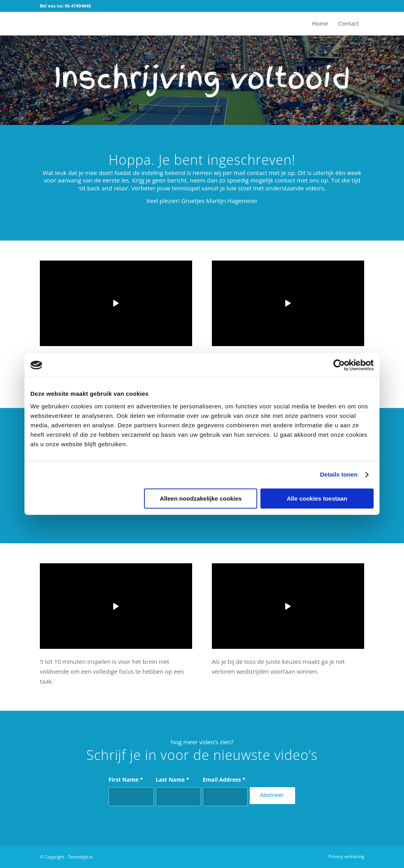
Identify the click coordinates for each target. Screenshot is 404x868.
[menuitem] (320, 24)
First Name (126, 780)
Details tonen (339, 474)
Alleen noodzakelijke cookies (201, 498)
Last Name (173, 780)
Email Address (224, 780)
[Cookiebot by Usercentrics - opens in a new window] (339, 365)
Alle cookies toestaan (317, 498)
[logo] (52, 24)
